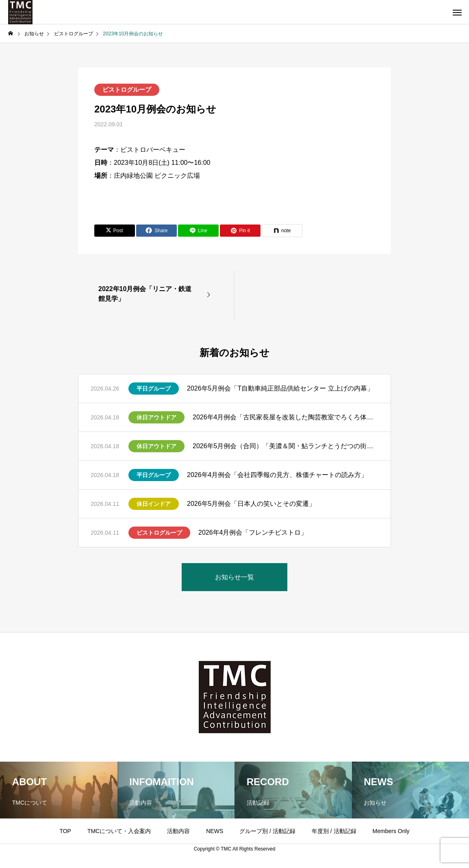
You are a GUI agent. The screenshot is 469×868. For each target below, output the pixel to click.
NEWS (215, 831)
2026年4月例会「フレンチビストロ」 (253, 532)
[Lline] (198, 231)
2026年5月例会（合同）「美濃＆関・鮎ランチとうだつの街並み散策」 (286, 446)
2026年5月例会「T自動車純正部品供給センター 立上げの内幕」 (280, 388)
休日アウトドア (156, 417)
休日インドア (154, 504)
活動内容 (178, 831)
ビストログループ (127, 90)
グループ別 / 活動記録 (267, 831)
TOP (65, 831)
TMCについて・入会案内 (119, 831)
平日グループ (154, 389)
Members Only (391, 831)
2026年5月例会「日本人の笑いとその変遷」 (251, 504)
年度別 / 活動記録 (334, 831)
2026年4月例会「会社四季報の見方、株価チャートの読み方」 (277, 475)
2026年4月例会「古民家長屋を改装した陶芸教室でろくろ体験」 (286, 417)
